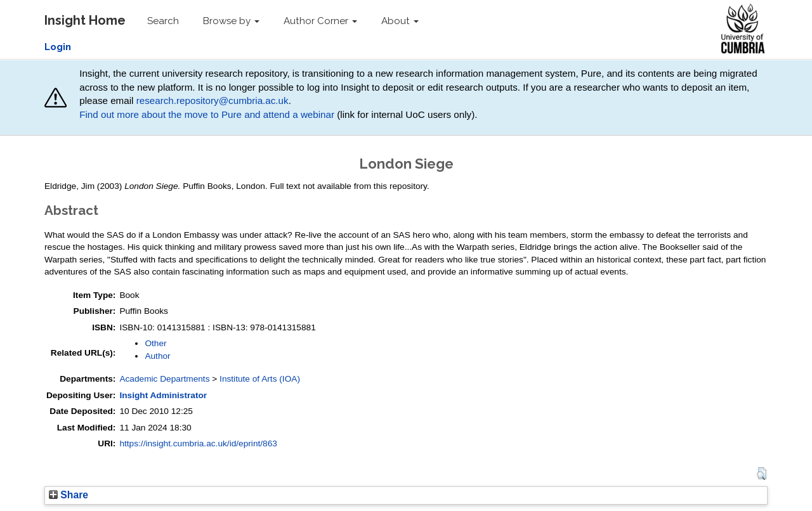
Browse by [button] (231, 21)
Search (163, 21)
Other (155, 343)
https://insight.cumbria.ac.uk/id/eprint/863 (198, 443)
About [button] (400, 21)
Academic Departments (164, 379)
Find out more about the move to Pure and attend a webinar (207, 114)
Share (69, 495)
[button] (762, 474)
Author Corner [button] (320, 21)
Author (157, 356)
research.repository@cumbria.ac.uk (213, 100)
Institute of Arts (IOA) (260, 379)
